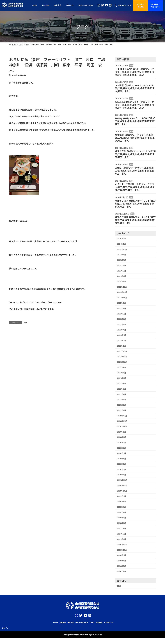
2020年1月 (122, 475)
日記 (25, 322)
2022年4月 (122, 330)
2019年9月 (122, 496)
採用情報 (99, 622)
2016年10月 (122, 550)
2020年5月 (122, 453)
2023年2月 (122, 276)
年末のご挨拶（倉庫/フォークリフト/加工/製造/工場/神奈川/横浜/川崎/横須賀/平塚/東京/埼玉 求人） (135, 220)
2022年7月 (122, 314)
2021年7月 (122, 378)
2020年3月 (122, 464)
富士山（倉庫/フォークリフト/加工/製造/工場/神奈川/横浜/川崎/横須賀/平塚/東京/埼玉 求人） (135, 171)
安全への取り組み (82, 622)
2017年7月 (122, 534)
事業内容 (71, 622)
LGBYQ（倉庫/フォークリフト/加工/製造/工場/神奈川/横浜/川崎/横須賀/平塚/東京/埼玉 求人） (135, 121)
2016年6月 (122, 571)
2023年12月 (122, 249)
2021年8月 (122, 373)
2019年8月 (122, 501)
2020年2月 (122, 469)
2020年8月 (122, 437)
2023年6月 (122, 255)
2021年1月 (122, 410)
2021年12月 (122, 351)
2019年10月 (122, 491)
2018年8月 (122, 523)
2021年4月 (122, 394)
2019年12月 (122, 480)
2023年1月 (122, 281)
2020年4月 (122, 459)
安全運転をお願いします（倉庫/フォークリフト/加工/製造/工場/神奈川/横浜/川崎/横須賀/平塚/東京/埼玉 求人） (135, 105)
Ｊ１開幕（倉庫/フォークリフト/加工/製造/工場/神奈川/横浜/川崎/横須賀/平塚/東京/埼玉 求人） (135, 88)
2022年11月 (122, 292)
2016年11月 (122, 544)
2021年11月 (122, 357)
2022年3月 (122, 335)
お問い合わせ (109, 622)
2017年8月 (122, 528)
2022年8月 (122, 308)
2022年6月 (122, 319)
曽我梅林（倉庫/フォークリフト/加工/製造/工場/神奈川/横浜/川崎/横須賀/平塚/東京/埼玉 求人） (135, 138)
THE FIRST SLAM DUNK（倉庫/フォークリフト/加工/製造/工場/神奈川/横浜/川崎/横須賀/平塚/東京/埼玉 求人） (135, 72)
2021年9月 (122, 367)
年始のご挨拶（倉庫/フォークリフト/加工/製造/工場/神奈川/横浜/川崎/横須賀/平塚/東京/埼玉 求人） (135, 204)
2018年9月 (122, 518)
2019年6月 (122, 512)
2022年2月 (122, 341)
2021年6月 (122, 383)
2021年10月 (122, 362)
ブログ (92, 622)
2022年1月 (122, 346)
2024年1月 (122, 244)
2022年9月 (122, 303)
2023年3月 (122, 271)
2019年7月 (122, 507)
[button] (140, 5)
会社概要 (63, 622)
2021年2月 (122, 405)
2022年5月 (122, 324)
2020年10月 (122, 426)
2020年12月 (122, 416)
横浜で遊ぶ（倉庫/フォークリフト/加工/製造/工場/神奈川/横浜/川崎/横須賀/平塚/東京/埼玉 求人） (135, 154)
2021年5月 (122, 389)
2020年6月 (122, 448)
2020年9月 (122, 432)
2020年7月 (122, 442)
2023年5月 (122, 260)
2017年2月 (122, 539)
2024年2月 (122, 238)
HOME (56, 622)
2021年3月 (122, 399)
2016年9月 (122, 555)
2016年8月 (122, 561)
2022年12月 (122, 287)
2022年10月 (122, 298)
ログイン (5, 628)
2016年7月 (122, 566)
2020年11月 (122, 421)
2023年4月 (122, 265)
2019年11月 (122, 485)
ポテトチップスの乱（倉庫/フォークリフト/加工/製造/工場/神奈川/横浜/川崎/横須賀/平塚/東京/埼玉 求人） (135, 187)
